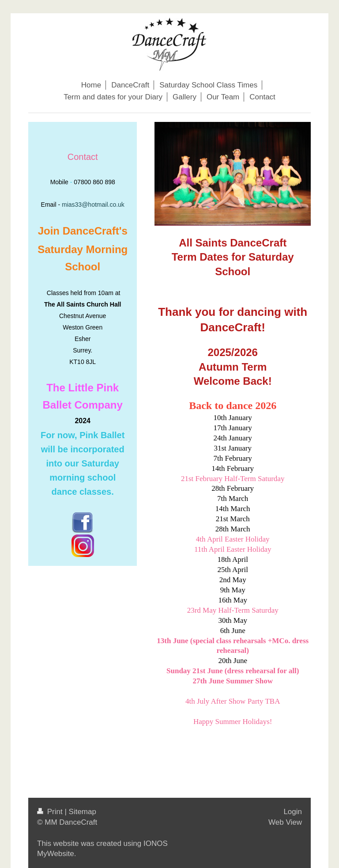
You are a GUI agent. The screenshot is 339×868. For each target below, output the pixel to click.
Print (51, 812)
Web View (285, 822)
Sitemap (83, 812)
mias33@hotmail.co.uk (93, 205)
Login (293, 812)
